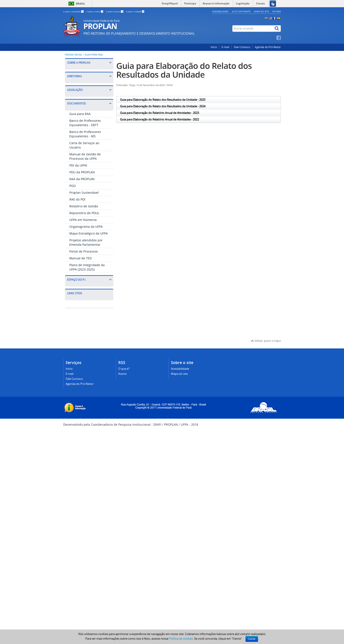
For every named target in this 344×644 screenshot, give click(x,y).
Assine (122, 566)
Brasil (81, 4)
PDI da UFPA (78, 165)
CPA (73, 346)
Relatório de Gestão (84, 206)
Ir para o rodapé (135, 12)
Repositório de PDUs (84, 213)
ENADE (75, 359)
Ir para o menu (95, 12)
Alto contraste (241, 11)
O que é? (124, 561)
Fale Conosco (242, 47)
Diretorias (89, 76)
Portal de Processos (84, 251)
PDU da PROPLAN (82, 172)
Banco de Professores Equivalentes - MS (85, 134)
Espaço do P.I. (89, 280)
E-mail (225, 47)
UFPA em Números (83, 220)
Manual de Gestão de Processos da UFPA (85, 156)
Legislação (89, 90)
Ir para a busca (115, 12)
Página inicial (73, 55)
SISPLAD (76, 320)
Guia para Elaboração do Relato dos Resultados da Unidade (184, 70)
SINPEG (76, 333)
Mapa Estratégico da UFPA (89, 233)
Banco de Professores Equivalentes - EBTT (85, 123)
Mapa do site (262, 11)
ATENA (75, 307)
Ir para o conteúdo (74, 12)
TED (73, 372)
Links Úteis (75, 293)
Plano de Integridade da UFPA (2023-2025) (87, 267)
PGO (73, 186)
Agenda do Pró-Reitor (268, 47)
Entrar (277, 11)
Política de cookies (181, 639)
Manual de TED (81, 258)
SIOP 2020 (78, 397)
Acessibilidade (220, 11)
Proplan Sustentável (84, 193)
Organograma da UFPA (86, 227)
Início (214, 47)
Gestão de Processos (85, 410)
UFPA (74, 385)
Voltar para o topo (266, 533)
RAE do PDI (77, 199)
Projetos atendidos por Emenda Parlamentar (86, 242)
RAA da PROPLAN (82, 179)
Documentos (89, 103)
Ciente (252, 639)
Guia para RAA (80, 114)
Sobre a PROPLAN (89, 63)
